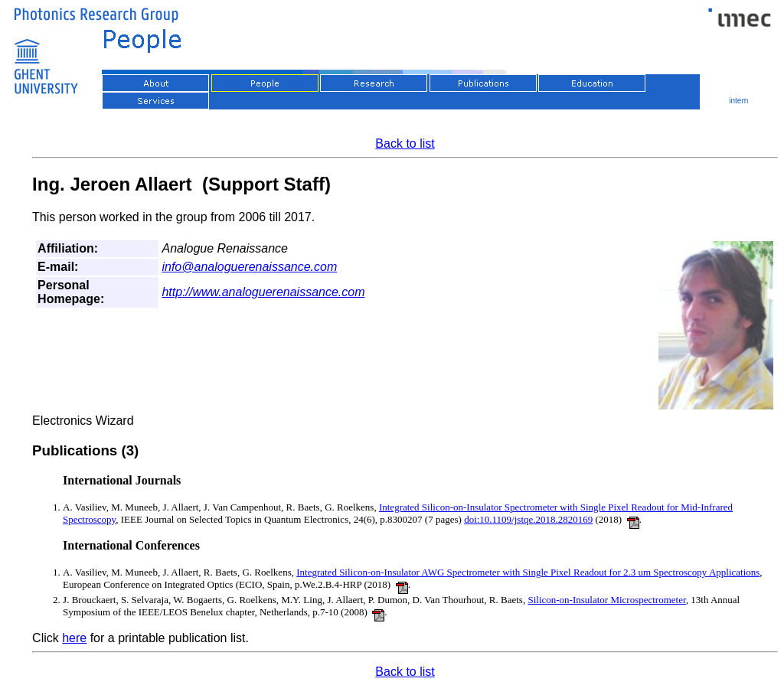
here (74, 638)
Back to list (405, 144)
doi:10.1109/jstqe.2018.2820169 (528, 519)
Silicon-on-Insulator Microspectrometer (606, 600)
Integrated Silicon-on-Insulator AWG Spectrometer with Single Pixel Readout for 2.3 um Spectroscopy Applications (528, 572)
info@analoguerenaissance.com (249, 267)
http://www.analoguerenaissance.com (263, 292)
